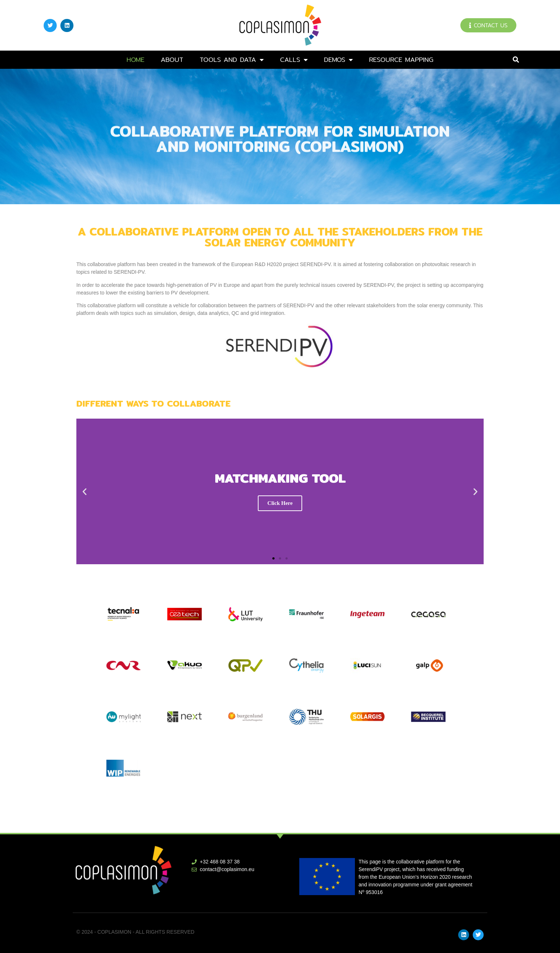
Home (135, 60)
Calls (294, 60)
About (172, 60)
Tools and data (232, 60)
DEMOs (338, 60)
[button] (516, 60)
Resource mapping (401, 60)
